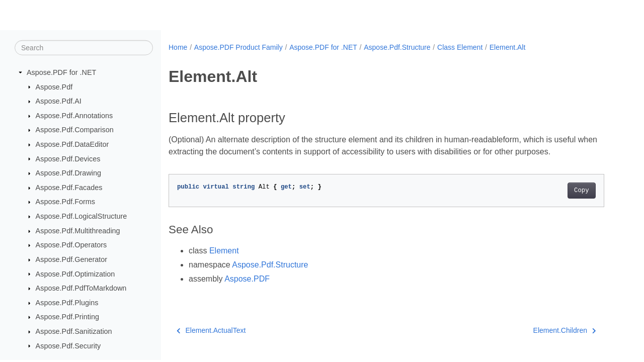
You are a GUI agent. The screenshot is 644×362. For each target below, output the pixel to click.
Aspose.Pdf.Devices (68, 158)
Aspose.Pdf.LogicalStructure (82, 216)
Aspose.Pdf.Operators (71, 245)
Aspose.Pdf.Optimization (75, 274)
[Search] (84, 48)
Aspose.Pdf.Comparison (75, 130)
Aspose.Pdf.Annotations (74, 116)
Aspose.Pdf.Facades (69, 188)
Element (224, 251)
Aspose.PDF (247, 279)
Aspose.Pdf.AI (59, 101)
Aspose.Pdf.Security (68, 345)
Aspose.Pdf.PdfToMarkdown (81, 288)
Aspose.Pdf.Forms (65, 202)
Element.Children (565, 330)
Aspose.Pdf (54, 86)
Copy (581, 191)
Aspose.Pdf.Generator (71, 259)
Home (178, 47)
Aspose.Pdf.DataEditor (72, 144)
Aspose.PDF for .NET (61, 72)
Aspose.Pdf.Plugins (67, 303)
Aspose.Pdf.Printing (67, 317)
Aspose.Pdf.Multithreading (78, 231)
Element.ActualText (211, 330)
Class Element (460, 47)
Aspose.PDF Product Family (238, 47)
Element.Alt (508, 47)
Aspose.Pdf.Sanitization (74, 331)
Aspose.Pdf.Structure (397, 47)
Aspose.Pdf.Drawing (68, 173)
